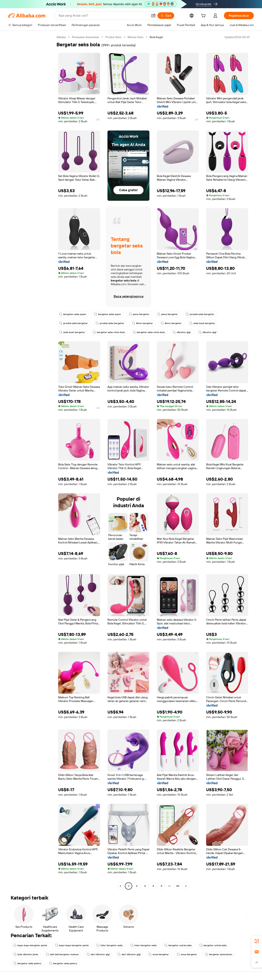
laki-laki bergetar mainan (63, 954)
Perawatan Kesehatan (88, 37)
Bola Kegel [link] (162, 37)
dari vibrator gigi (99, 954)
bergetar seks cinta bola (109, 332)
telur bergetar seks (112, 945)
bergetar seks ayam (73, 314)
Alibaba (62, 37)
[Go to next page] (186, 886)
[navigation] (31, 462)
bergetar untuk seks (181, 945)
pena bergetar (140, 314)
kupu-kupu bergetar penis (31, 945)
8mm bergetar (144, 323)
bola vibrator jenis (26, 954)
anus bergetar (161, 954)
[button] (257, 962)
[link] (257, 941)
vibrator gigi (183, 332)
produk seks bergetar (201, 314)
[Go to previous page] (120, 886)
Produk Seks (117, 37)
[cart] (203, 16)
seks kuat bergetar (204, 323)
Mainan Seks (140, 37)
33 (178, 886)
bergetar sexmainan (221, 954)
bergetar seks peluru (28, 963)
